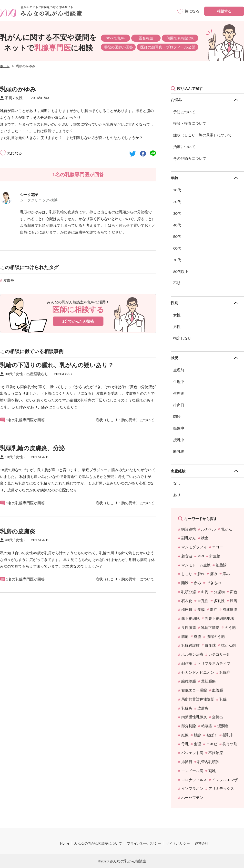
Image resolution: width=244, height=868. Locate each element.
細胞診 (221, 565)
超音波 (187, 556)
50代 (177, 237)
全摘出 (218, 717)
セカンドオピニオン (198, 672)
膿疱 (185, 637)
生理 (197, 744)
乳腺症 (225, 672)
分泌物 (219, 592)
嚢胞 (197, 637)
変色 (234, 592)
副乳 (212, 771)
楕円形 (187, 610)
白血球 (210, 645)
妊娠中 (179, 428)
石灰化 (187, 601)
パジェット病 (192, 753)
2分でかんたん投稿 (78, 321)
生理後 (179, 393)
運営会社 (202, 843)
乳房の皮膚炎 (18, 531)
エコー (218, 547)
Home (65, 843)
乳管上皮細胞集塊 (219, 619)
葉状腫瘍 (208, 681)
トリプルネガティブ (214, 663)
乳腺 (223, 699)
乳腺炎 (187, 708)
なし (177, 483)
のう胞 (230, 628)
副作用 (187, 663)
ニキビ (212, 744)
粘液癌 (207, 726)
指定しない (182, 338)
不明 (177, 283)
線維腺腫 (189, 681)
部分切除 (189, 726)
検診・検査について (190, 123)
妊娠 (185, 735)
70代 (177, 260)
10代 (177, 190)
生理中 (179, 382)
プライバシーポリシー (144, 843)
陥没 (185, 583)
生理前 (179, 370)
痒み (226, 574)
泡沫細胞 (230, 610)
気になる (15, 153)
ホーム (5, 66)
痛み (214, 574)
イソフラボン (192, 789)
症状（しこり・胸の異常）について (203, 135)
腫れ (201, 574)
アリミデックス (221, 789)
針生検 (215, 556)
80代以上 (181, 272)
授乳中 (179, 440)
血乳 (205, 592)
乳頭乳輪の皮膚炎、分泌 (32, 448)
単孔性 (203, 601)
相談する (224, 11)
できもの (214, 583)
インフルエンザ (225, 780)
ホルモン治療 (192, 654)
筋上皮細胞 (190, 619)
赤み (197, 583)
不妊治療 (216, 753)
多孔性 (219, 601)
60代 (177, 248)
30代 (177, 213)
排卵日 (179, 405)
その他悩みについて (190, 158)
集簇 (201, 610)
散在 (214, 610)
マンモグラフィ (194, 547)
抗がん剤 (228, 645)
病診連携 (189, 529)
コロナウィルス (194, 780)
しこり (187, 574)
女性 (177, 315)
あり (177, 495)
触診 (197, 735)
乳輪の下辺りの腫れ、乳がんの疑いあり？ (57, 365)
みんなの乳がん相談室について (98, 843)
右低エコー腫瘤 (194, 690)
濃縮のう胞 (216, 637)
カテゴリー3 (219, 654)
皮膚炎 (9, 280)
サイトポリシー (178, 843)
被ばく (212, 735)
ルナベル (208, 529)
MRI (201, 556)
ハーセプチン (192, 798)
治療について (184, 147)
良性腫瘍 (189, 628)
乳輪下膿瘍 (210, 628)
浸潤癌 (223, 726)
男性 (177, 327)
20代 (177, 202)
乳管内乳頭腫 (208, 762)
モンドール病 (192, 771)
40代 (177, 225)
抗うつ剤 (230, 744)
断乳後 (179, 452)
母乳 (185, 744)
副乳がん (189, 538)
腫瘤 (234, 601)
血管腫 (218, 690)
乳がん (227, 529)
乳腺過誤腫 (190, 645)
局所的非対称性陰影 (198, 699)
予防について (184, 112)
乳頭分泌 (189, 592)
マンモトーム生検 (196, 565)
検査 (205, 538)
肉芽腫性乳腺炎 (194, 717)
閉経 (177, 416)
